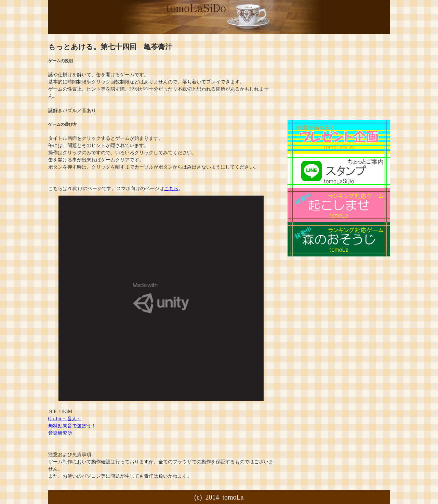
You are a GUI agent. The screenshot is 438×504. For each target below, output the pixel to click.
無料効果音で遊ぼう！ (72, 426)
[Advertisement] (332, 77)
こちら (171, 189)
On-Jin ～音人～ (65, 419)
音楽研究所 (60, 433)
